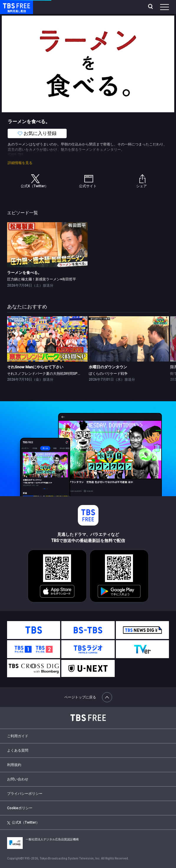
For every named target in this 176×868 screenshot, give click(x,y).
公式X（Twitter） (23, 822)
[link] (47, 245)
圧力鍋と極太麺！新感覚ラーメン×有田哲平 (42, 279)
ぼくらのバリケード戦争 (108, 374)
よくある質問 (18, 750)
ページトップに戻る (88, 697)
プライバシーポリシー (25, 794)
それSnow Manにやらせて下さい (35, 367)
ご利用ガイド (18, 736)
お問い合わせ (18, 779)
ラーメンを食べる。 (24, 273)
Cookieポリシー (20, 808)
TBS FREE (10, 5)
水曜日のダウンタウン (108, 367)
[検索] (151, 7)
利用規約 (14, 765)
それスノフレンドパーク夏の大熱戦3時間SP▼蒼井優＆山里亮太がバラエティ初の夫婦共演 (79, 374)
